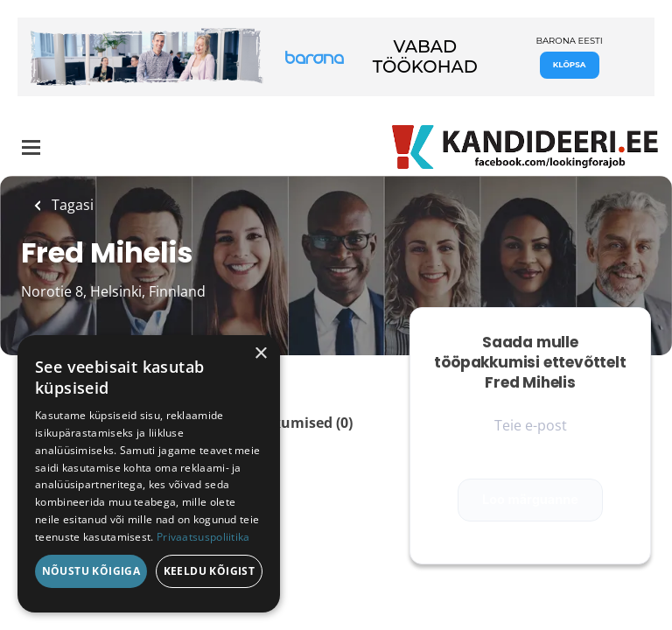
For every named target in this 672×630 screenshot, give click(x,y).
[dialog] (149, 474)
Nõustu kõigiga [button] (91, 571)
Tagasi (71, 205)
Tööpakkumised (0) (287, 423)
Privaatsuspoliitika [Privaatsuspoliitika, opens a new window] (203, 537)
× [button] (260, 354)
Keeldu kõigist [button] (210, 571)
